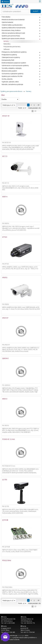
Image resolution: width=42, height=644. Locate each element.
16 (38, 105)
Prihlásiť (5, 2)
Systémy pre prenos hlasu (11, 36)
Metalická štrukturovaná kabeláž (13, 20)
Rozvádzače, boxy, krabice (11, 30)
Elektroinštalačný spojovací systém (14, 63)
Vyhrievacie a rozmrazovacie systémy (15, 65)
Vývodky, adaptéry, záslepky (12, 68)
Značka (4, 99)
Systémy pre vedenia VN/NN (12, 76)
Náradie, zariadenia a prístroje (12, 84)
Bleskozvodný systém (9, 71)
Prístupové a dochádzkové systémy (14, 52)
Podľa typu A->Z (8, 105)
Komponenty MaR (8, 60)
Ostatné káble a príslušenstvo (12, 25)
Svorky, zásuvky (7, 79)
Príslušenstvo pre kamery (12, 47)
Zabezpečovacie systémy (11, 57)
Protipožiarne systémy (9, 55)
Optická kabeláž (7, 22)
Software (6, 49)
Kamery (6, 41)
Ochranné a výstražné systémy (13, 74)
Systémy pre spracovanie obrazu (13, 38)
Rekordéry (7, 44)
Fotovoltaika (6, 17)
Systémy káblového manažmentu (14, 28)
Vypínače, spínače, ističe (10, 82)
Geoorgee (21, 635)
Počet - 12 (21, 108)
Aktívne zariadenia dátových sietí (13, 33)
